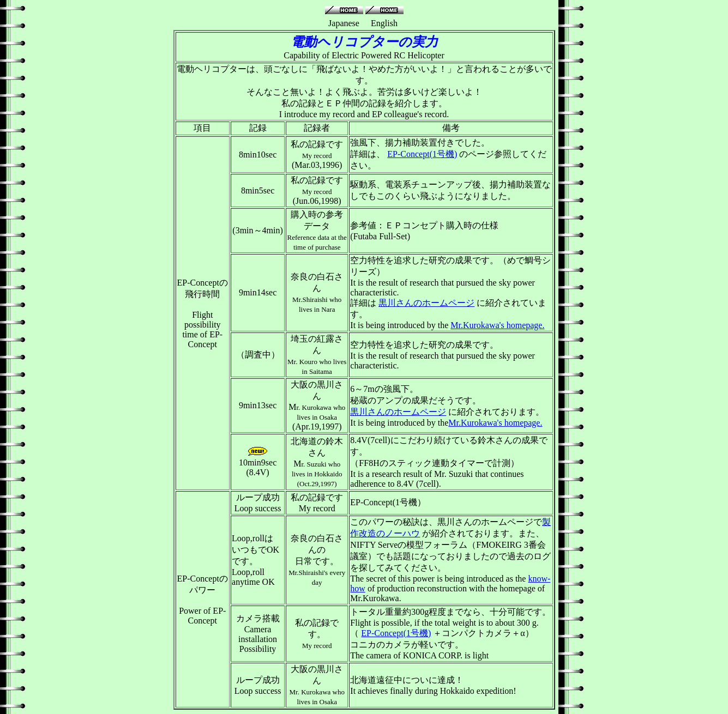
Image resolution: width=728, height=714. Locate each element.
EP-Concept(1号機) (422, 154)
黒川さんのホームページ (426, 303)
